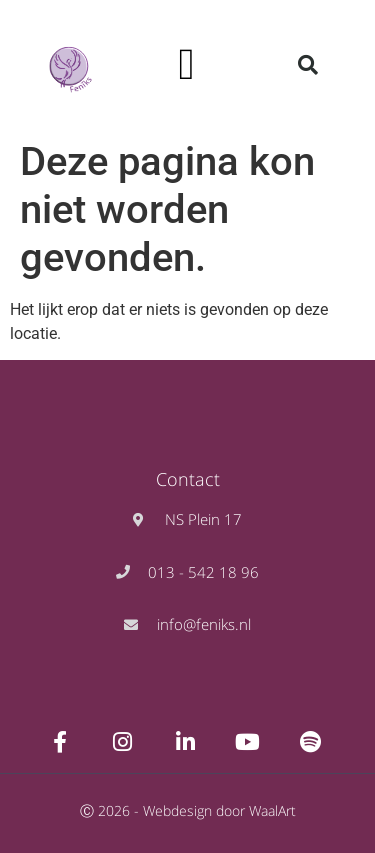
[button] (187, 65)
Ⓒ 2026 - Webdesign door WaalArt (188, 810)
